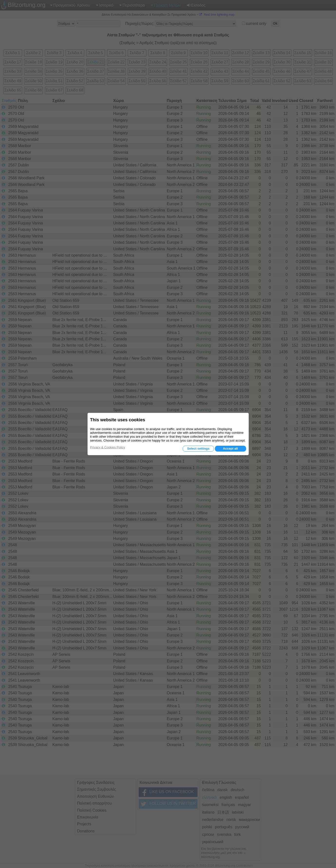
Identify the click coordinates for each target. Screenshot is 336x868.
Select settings (198, 449)
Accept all (230, 449)
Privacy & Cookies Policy (108, 447)
